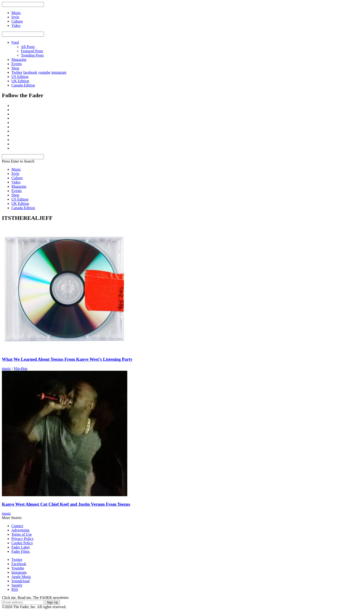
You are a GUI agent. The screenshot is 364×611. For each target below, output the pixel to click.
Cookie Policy (22, 543)
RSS (15, 589)
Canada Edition (23, 85)
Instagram (19, 572)
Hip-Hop (21, 368)
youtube (44, 72)
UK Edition (20, 81)
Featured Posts (32, 51)
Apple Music (21, 577)
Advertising (20, 530)
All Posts (28, 47)
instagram (59, 72)
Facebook (19, 564)
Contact (17, 526)
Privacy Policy (23, 539)
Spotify (17, 585)
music (6, 368)
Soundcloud (20, 581)
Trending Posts (32, 55)
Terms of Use (22, 534)
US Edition (20, 77)
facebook (30, 72)
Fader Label (21, 547)
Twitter (17, 72)
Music (16, 169)
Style (15, 174)
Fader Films (21, 551)
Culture (17, 178)
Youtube (18, 568)
